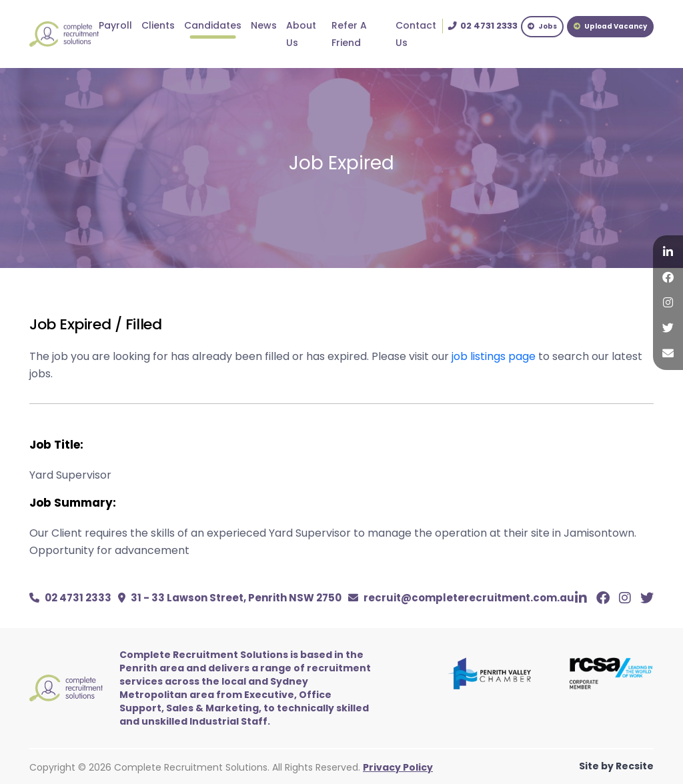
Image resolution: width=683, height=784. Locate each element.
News (264, 25)
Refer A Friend (349, 34)
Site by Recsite (616, 766)
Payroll (115, 25)
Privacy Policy (398, 767)
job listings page (494, 356)
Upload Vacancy (610, 26)
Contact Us (416, 34)
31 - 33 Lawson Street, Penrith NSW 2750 (230, 598)
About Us (301, 34)
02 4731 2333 (70, 598)
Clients (158, 25)
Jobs (542, 26)
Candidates (213, 25)
